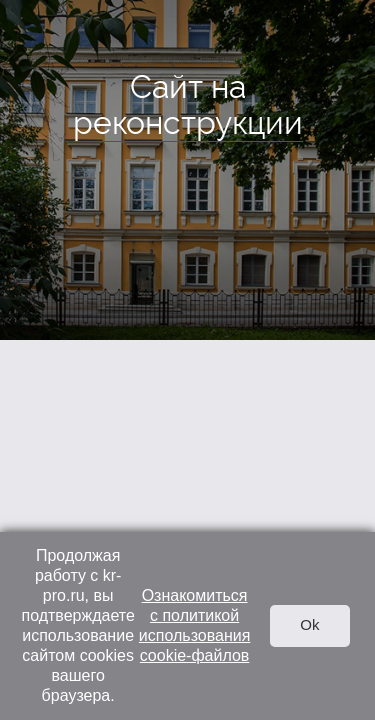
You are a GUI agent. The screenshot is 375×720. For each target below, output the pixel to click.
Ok (309, 624)
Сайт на (188, 106)
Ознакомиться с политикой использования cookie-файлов (195, 625)
